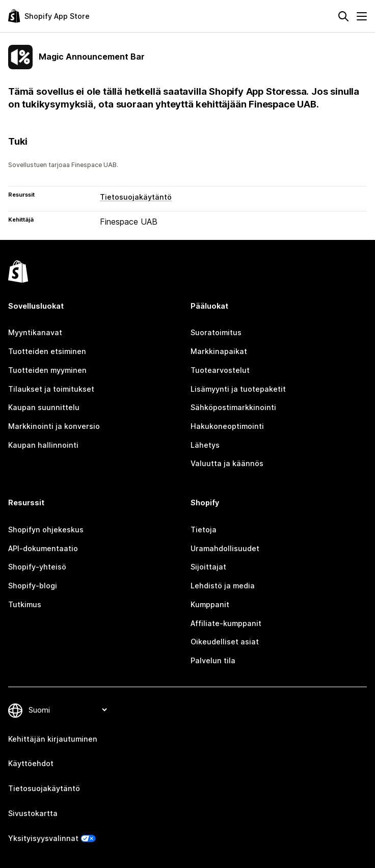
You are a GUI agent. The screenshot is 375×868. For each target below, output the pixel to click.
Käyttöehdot (31, 763)
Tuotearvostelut (220, 370)
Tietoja (204, 530)
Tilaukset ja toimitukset (51, 389)
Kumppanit (210, 604)
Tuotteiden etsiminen (47, 351)
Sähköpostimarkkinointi (233, 407)
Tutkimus (25, 604)
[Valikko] (362, 16)
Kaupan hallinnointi (43, 445)
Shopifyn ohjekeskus (46, 530)
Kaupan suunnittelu (44, 407)
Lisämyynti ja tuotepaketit (238, 389)
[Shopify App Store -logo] (49, 16)
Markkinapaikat (219, 351)
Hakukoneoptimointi (227, 426)
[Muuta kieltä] (68, 710)
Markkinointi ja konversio (54, 426)
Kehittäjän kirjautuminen (53, 739)
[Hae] (343, 16)
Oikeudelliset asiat (225, 642)
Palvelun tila (213, 660)
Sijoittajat (208, 567)
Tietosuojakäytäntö (136, 197)
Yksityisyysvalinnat (43, 838)
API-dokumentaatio (43, 548)
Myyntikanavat (35, 332)
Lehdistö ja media (223, 586)
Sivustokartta (33, 813)
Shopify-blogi (33, 586)
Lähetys (205, 445)
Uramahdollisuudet (225, 548)
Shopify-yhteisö (37, 567)
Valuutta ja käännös (227, 463)
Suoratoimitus (216, 332)
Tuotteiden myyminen (47, 370)
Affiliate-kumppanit (226, 623)
